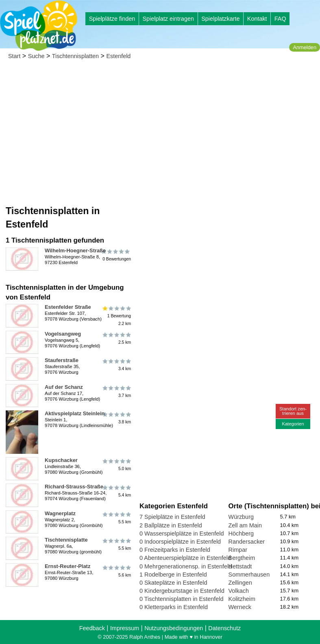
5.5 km (116, 518)
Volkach (239, 591)
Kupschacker (61, 460)
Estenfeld (118, 56)
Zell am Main (245, 525)
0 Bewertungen (116, 255)
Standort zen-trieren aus (293, 411)
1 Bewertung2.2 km (116, 315)
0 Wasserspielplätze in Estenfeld (182, 533)
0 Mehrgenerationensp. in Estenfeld (186, 566)
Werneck (240, 607)
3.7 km (116, 392)
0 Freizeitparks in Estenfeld (175, 550)
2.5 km (116, 338)
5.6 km (116, 571)
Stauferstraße (62, 360)
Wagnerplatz (60, 513)
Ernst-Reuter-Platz (67, 566)
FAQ (280, 19)
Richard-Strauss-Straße (74, 487)
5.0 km (116, 465)
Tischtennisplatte (66, 540)
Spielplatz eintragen (168, 19)
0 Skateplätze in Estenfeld (173, 583)
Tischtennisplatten (75, 56)
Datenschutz (224, 628)
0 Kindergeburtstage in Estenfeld (182, 591)
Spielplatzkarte (220, 19)
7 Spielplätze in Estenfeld (172, 517)
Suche (36, 56)
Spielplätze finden (112, 19)
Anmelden (305, 47)
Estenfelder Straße (68, 307)
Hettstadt (240, 566)
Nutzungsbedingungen (174, 628)
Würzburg (241, 517)
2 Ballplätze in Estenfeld (171, 525)
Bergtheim (242, 558)
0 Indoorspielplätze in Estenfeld (180, 542)
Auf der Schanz (64, 387)
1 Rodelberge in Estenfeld (173, 575)
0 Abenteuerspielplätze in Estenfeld (185, 558)
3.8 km (116, 418)
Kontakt (257, 19)
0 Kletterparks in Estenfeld (174, 607)
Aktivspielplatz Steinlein (75, 413)
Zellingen (240, 583)
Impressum (125, 628)
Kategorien (293, 424)
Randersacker (247, 542)
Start (14, 56)
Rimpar (238, 550)
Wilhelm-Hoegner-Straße (75, 250)
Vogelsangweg (63, 334)
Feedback (92, 628)
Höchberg (241, 533)
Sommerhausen (249, 575)
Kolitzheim (242, 599)
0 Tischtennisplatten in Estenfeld (181, 599)
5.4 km (116, 491)
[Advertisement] (160, 126)
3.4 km (116, 365)
